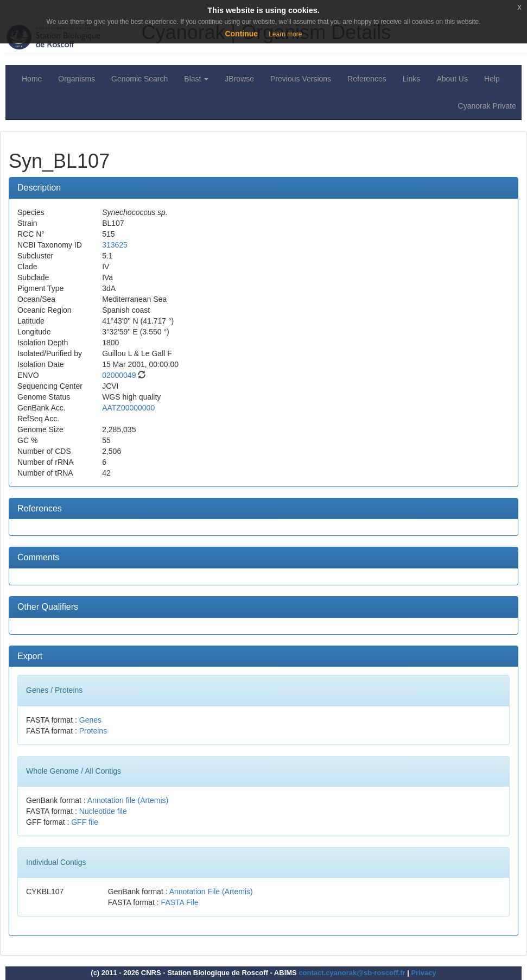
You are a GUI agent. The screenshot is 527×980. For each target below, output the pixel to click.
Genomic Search (139, 79)
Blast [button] (196, 79)
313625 (115, 245)
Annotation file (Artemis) (128, 800)
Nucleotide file (103, 811)
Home (32, 79)
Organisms (77, 79)
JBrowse (239, 79)
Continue (241, 34)
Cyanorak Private (487, 106)
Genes (90, 720)
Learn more (285, 34)
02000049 (119, 375)
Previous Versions (301, 79)
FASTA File (180, 902)
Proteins (93, 731)
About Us (452, 79)
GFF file (85, 822)
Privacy (423, 973)
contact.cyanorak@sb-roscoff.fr (352, 973)
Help (492, 79)
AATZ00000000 (128, 408)
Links (412, 79)
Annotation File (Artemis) (211, 892)
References (367, 79)
